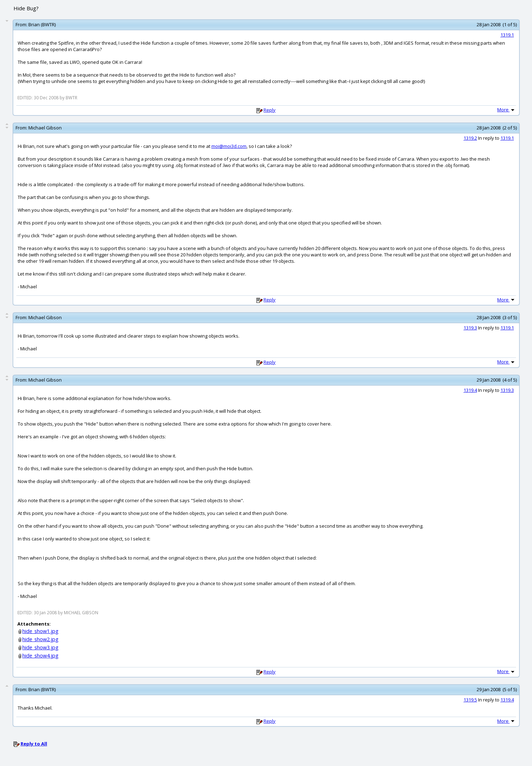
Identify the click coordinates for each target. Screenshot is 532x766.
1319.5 (470, 700)
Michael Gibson (45, 128)
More (506, 110)
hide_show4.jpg (40, 656)
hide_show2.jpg (40, 639)
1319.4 (470, 390)
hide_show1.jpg (40, 631)
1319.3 (470, 328)
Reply (270, 110)
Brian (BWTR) (42, 24)
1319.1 (507, 35)
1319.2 (470, 138)
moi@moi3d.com (229, 146)
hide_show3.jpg (40, 647)
